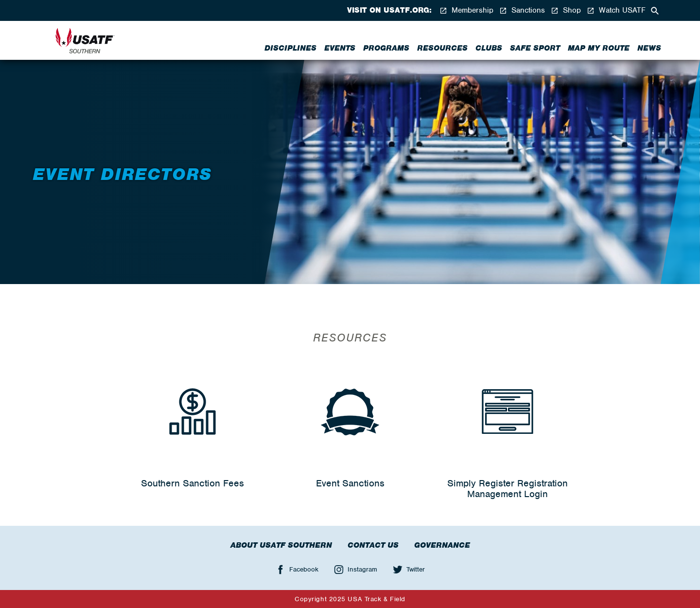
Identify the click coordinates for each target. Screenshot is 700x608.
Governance (442, 545)
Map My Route (599, 48)
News (649, 48)
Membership (466, 10)
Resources (442, 48)
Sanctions (522, 10)
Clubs (489, 48)
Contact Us (373, 545)
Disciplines (290, 48)
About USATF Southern (281, 545)
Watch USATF (616, 10)
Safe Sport (535, 48)
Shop (566, 10)
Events (340, 48)
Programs (386, 48)
